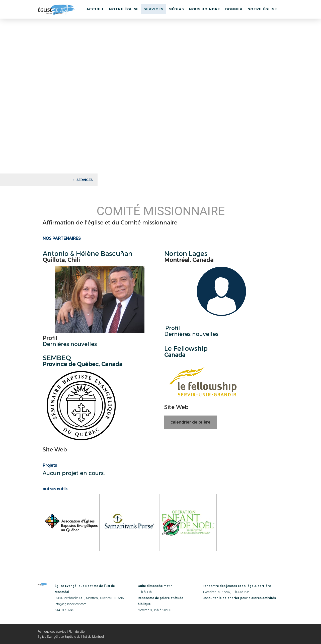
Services (154, 9)
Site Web (55, 450)
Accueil (95, 9)
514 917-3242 (64, 610)
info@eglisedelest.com (70, 604)
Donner (234, 9)
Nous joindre (205, 9)
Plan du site (76, 632)
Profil (50, 338)
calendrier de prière (190, 422)
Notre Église (124, 9)
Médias (176, 9)
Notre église (262, 9)
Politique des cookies (52, 632)
